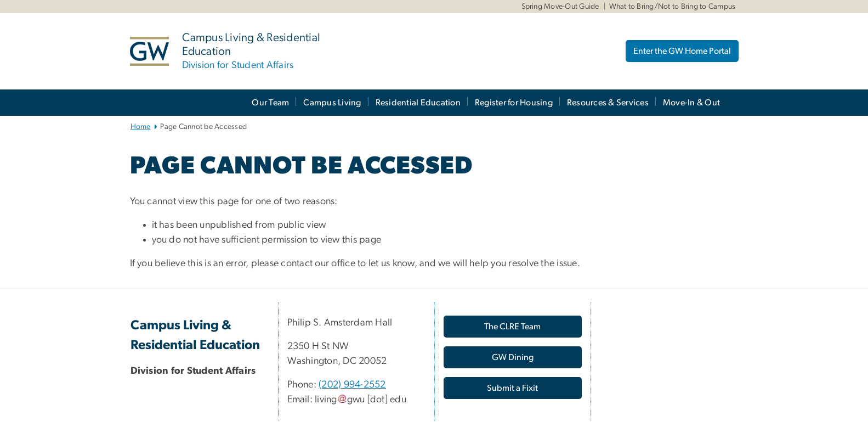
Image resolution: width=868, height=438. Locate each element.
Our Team (270, 103)
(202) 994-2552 (352, 385)
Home (141, 127)
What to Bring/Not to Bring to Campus (673, 7)
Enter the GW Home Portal (682, 51)
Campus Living (332, 103)
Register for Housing (514, 103)
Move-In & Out (691, 103)
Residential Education (418, 103)
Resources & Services (608, 103)
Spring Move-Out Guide (560, 7)
